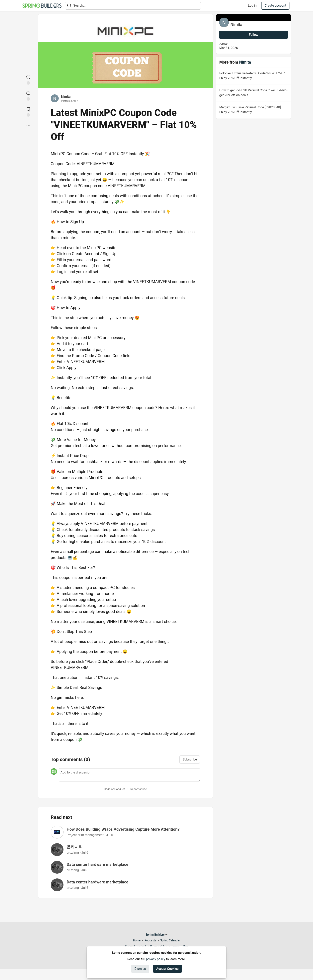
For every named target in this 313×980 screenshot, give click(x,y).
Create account (275, 5)
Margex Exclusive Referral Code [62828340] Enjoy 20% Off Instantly (253, 110)
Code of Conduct (114, 789)
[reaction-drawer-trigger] (28, 80)
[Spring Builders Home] (42, 6)
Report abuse (139, 789)
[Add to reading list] (28, 112)
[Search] (69, 6)
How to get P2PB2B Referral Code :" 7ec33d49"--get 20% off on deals (253, 93)
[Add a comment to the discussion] (129, 775)
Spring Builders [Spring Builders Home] (155, 935)
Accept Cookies (167, 969)
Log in (252, 5)
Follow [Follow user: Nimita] (254, 35)
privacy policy (156, 959)
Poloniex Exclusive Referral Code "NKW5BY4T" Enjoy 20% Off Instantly (253, 76)
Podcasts (150, 940)
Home (137, 940)
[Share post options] (28, 125)
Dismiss (140, 969)
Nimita (66, 97)
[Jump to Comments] (28, 96)
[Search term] (133, 6)
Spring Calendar (170, 940)
